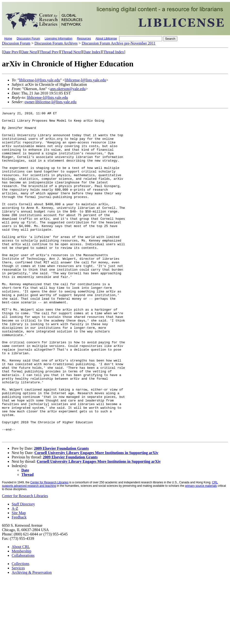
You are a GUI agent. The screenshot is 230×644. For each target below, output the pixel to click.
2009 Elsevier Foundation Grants (61, 514)
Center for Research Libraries (49, 548)
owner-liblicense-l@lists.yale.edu (50, 102)
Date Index (92, 52)
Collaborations (23, 621)
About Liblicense (106, 39)
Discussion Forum (28, 39)
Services (18, 633)
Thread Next (71, 52)
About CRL (21, 612)
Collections (21, 629)
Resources (84, 39)
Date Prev (11, 52)
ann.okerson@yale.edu (68, 89)
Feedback (19, 583)
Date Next (29, 52)
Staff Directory (23, 569)
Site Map (19, 578)
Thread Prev (49, 52)
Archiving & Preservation (32, 638)
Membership (21, 617)
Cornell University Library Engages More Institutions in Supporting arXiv (96, 518)
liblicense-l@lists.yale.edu (39, 80)
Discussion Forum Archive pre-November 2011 (119, 43)
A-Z (15, 574)
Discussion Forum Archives (56, 43)
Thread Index (114, 52)
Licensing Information (58, 39)
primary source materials (201, 551)
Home (8, 39)
